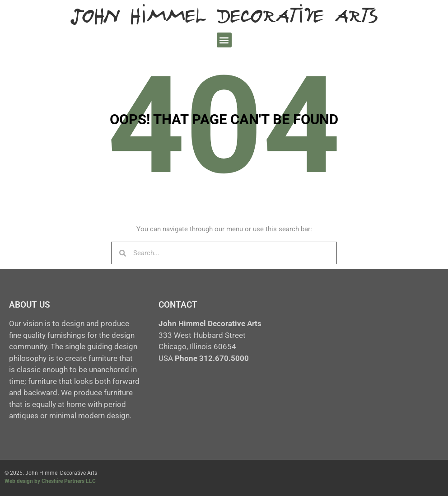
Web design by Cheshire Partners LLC (50, 481)
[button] (224, 40)
